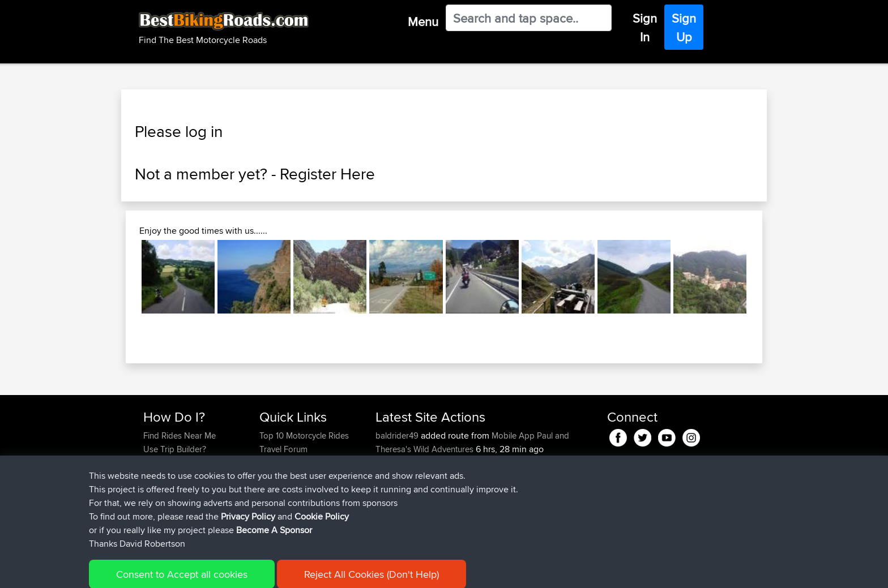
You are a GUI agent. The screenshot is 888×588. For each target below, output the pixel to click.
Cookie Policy (351, 571)
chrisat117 (394, 476)
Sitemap (249, 571)
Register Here (327, 174)
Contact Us (280, 490)
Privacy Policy (295, 571)
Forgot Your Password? (187, 476)
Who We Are (282, 476)
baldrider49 (398, 435)
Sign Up (684, 27)
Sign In (645, 27)
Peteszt (390, 463)
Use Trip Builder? (175, 449)
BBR (439, 463)
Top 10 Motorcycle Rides (304, 435)
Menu (423, 22)
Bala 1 (465, 490)
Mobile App (513, 435)
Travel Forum (283, 449)
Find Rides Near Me (180, 435)
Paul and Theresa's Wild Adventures (472, 442)
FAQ (151, 503)
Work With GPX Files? (183, 463)
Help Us (274, 503)
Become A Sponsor (179, 490)
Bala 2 (466, 476)
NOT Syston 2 (480, 503)
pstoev (389, 517)
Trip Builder (280, 463)
